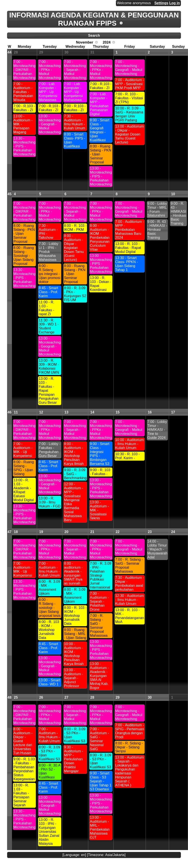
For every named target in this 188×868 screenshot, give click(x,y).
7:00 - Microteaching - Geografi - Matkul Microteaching (129, 68)
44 (9, 52)
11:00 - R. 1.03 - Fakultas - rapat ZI (46, 308)
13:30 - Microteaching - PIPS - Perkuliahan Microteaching (24, 146)
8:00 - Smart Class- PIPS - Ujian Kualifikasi (75, 140)
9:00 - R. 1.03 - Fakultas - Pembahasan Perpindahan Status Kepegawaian (24, 769)
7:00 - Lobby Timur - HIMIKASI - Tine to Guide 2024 (157, 430)
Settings (161, 3)
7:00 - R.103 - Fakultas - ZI (24, 108)
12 (41, 412)
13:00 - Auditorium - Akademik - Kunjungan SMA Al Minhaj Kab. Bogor (99, 676)
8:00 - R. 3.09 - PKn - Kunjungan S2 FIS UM (75, 294)
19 (41, 532)
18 (16, 532)
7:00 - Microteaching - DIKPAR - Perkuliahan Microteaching (24, 70)
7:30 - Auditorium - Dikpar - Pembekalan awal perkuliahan (130, 584)
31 (92, 52)
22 (118, 532)
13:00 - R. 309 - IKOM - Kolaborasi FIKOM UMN (49, 366)
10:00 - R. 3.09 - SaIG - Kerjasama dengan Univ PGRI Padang (129, 114)
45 (9, 194)
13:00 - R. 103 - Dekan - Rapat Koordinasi (101, 284)
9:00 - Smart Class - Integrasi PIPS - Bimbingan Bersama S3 (100, 454)
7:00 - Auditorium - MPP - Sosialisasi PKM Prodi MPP (130, 84)
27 (66, 697)
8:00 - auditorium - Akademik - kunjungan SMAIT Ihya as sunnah (73, 573)
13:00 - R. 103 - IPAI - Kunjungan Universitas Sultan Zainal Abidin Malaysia (49, 832)
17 (173, 412)
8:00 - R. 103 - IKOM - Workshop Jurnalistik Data (49, 630)
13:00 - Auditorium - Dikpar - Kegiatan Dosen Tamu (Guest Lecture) (130, 134)
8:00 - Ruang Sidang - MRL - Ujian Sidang (75, 634)
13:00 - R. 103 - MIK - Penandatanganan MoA (130, 616)
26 (41, 697)
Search (94, 35)
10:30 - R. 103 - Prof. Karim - (127, 456)
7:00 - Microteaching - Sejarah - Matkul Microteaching (75, 70)
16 (150, 412)
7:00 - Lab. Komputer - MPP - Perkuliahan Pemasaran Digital (99, 104)
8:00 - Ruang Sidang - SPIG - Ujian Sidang (24, 468)
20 (66, 532)
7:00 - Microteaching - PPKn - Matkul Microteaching (50, 70)
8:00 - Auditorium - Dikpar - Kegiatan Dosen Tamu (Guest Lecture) (74, 248)
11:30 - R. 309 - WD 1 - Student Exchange (49, 326)
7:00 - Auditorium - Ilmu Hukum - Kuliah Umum (49, 569)
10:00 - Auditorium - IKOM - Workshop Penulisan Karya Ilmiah (74, 654)
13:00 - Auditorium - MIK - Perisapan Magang (23, 124)
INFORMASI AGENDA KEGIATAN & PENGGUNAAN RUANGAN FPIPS (94, 19)
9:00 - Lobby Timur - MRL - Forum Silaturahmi (157, 209)
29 (41, 52)
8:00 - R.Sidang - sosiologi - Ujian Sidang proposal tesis (50, 608)
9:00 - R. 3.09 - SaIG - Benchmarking (75, 474)
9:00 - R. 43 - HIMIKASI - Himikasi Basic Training (157, 230)
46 (9, 412)
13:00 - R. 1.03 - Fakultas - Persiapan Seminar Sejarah (21, 795)
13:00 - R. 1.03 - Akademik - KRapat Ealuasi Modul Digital (24, 490)
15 (118, 412)
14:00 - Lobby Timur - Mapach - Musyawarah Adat (157, 549)
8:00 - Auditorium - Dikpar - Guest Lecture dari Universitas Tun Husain (23, 741)
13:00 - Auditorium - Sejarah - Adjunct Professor (73, 678)
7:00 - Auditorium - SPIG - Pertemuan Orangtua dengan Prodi (130, 731)
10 (173, 194)
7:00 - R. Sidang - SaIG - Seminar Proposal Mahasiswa (99, 626)
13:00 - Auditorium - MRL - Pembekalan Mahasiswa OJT (100, 827)
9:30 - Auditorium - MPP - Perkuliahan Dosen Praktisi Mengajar (73, 759)
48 (9, 697)
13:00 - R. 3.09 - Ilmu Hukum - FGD (50, 502)
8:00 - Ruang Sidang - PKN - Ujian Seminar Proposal (101, 154)
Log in (175, 3)
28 (16, 52)
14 (92, 412)
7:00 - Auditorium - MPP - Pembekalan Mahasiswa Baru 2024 (130, 230)
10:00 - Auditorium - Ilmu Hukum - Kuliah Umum (130, 444)
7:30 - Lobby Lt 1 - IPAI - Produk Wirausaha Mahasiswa (48, 252)
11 (16, 412)
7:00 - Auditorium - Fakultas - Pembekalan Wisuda (23, 92)
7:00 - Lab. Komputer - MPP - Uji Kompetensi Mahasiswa (48, 92)
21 (92, 532)
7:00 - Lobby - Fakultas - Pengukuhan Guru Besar (50, 450)
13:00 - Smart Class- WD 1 (49, 682)
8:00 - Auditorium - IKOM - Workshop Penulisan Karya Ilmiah (74, 454)
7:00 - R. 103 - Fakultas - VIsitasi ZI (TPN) (129, 98)
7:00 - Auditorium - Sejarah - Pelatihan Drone (99, 601)
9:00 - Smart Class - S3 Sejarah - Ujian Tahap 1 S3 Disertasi (101, 781)
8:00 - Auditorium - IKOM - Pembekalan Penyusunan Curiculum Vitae (100, 238)
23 (150, 532)
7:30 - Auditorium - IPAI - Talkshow (48, 232)
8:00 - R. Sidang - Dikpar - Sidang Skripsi (129, 747)
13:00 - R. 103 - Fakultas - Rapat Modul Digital (128, 248)
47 (9, 532)
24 (173, 532)
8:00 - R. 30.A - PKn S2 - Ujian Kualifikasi (50, 771)
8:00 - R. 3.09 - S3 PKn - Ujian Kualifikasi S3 (49, 753)
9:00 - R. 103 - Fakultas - (100, 472)
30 (66, 52)
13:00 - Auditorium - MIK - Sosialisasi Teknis (99, 510)
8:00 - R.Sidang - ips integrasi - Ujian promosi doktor (49, 274)
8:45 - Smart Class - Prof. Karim (48, 292)
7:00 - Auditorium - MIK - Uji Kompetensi (23, 450)
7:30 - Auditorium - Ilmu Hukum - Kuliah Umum (75, 122)
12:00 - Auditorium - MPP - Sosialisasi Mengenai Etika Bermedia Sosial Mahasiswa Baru (73, 502)
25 (16, 697)
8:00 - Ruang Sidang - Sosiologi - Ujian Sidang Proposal (24, 256)
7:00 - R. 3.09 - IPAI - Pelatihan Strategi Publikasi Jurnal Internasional (101, 575)
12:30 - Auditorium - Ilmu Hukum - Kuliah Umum (130, 600)
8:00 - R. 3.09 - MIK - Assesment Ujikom (49, 588)
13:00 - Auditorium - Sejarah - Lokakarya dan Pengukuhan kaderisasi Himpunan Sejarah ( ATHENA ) (130, 771)
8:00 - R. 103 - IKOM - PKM (75, 228)
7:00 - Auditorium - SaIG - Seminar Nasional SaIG (99, 739)
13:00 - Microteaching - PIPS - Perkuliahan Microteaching (101, 176)
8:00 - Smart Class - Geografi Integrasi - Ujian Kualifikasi (100, 130)
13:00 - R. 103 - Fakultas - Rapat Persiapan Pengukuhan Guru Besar (49, 391)
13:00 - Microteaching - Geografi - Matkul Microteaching (50, 124)
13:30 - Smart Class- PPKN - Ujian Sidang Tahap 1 (127, 264)
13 (66, 412)
